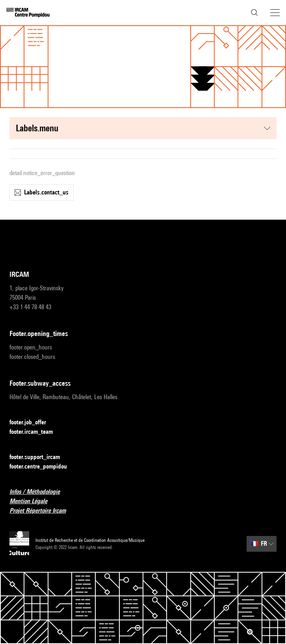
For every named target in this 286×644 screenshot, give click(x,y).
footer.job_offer (32, 423)
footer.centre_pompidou (43, 467)
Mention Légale (33, 501)
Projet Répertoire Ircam (42, 511)
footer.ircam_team (36, 432)
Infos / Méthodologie (39, 492)
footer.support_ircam (39, 457)
